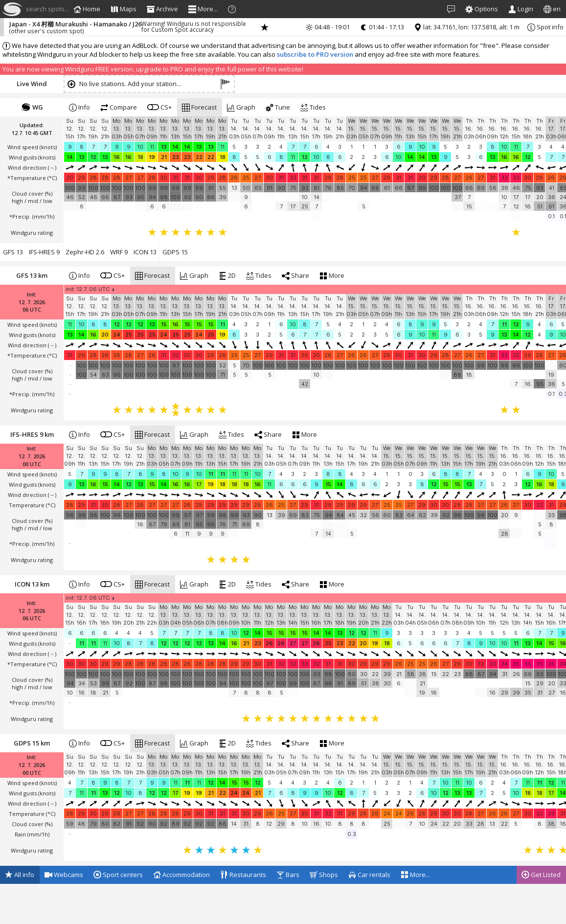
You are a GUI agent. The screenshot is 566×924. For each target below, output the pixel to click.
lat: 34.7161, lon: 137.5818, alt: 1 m (467, 27)
